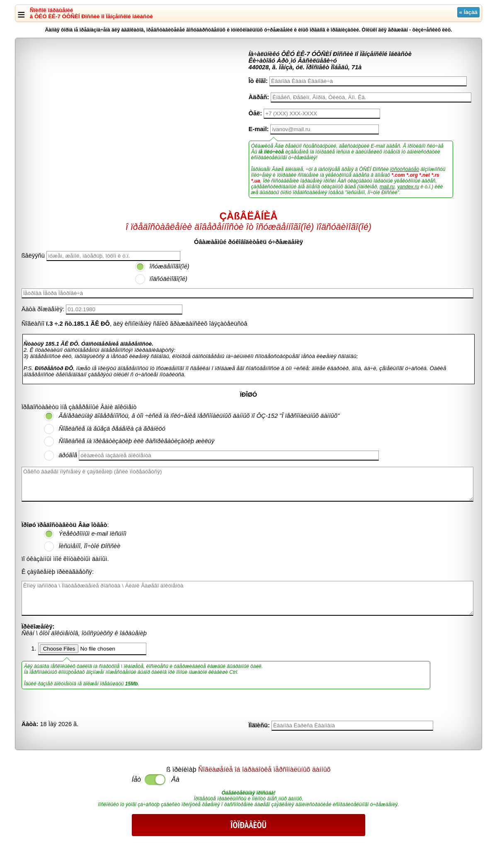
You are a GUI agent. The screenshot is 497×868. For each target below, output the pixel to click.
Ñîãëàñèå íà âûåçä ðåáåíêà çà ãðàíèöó (112, 429)
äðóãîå (68, 455)
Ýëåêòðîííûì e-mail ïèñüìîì (92, 534)
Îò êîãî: (258, 81)
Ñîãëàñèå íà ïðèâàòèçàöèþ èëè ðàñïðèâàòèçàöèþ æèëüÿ (136, 441)
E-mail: (259, 129)
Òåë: (256, 113)
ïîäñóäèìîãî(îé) (168, 279)
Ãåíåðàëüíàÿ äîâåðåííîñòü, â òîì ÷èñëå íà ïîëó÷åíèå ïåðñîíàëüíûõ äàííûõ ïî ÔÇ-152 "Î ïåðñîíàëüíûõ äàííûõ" (199, 416)
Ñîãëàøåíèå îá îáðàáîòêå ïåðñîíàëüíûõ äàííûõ (264, 769)
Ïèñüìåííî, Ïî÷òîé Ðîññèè (89, 546)
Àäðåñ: (259, 97)
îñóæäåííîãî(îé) (170, 266)
